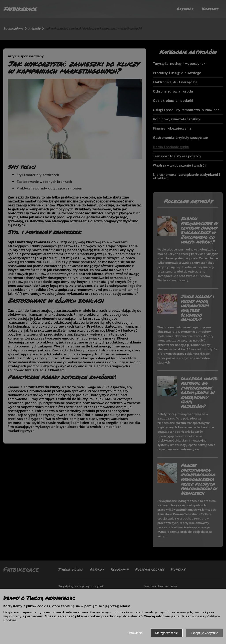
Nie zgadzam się (166, 633)
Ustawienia (135, 633)
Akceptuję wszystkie (204, 633)
